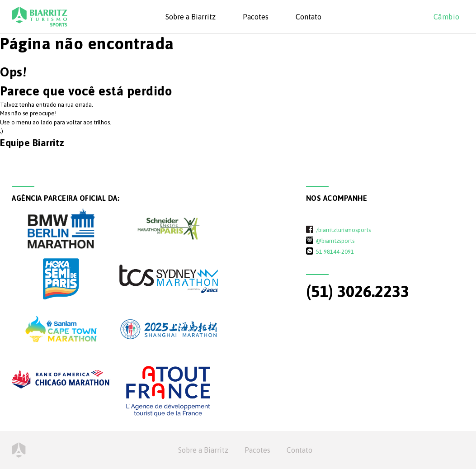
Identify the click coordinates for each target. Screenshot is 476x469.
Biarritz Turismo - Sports (40, 17)
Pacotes (256, 17)
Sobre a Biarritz (191, 17)
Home (19, 450)
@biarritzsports (335, 241)
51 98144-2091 (335, 251)
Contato (309, 17)
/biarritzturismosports (343, 230)
